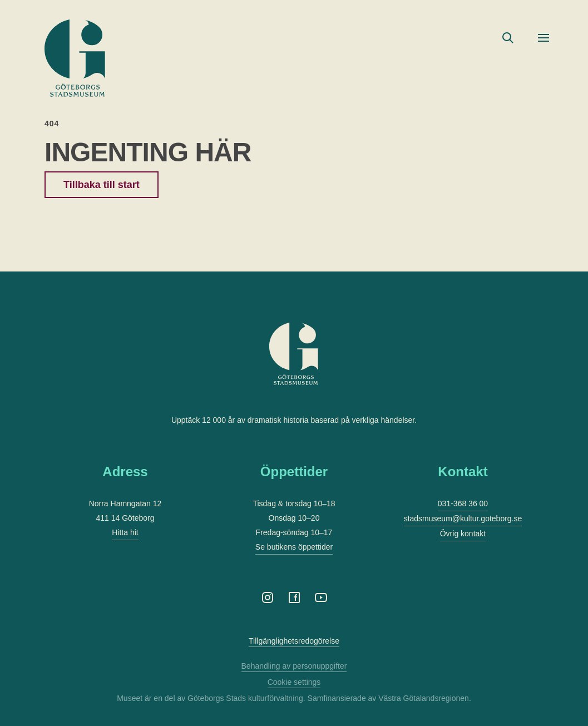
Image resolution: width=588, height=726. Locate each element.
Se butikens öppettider (294, 547)
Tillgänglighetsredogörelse (294, 641)
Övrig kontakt (463, 534)
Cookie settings (294, 682)
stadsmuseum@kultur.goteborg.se (463, 518)
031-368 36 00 (463, 503)
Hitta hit (125, 532)
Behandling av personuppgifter (294, 666)
